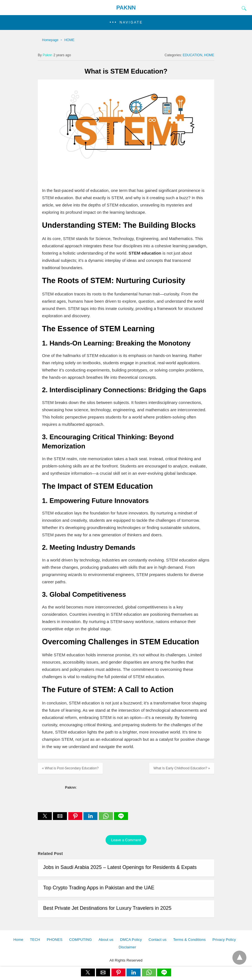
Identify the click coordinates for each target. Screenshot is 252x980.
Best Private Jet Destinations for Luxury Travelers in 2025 (107, 908)
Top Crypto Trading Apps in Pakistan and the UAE (99, 888)
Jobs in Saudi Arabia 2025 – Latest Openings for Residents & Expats (120, 867)
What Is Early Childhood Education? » (182, 768)
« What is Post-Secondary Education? (70, 768)
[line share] (121, 818)
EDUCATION (193, 55)
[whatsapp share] (106, 818)
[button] (126, 23)
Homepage (50, 40)
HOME (69, 40)
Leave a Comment (126, 840)
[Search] (243, 8)
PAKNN (126, 8)
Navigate (131, 22)
